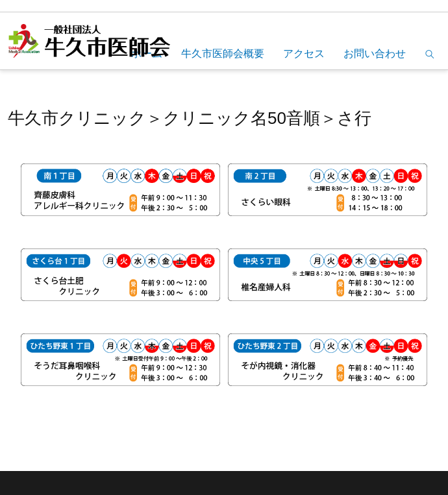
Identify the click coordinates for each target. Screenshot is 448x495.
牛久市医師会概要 (223, 54)
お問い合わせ (375, 54)
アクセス (304, 54)
